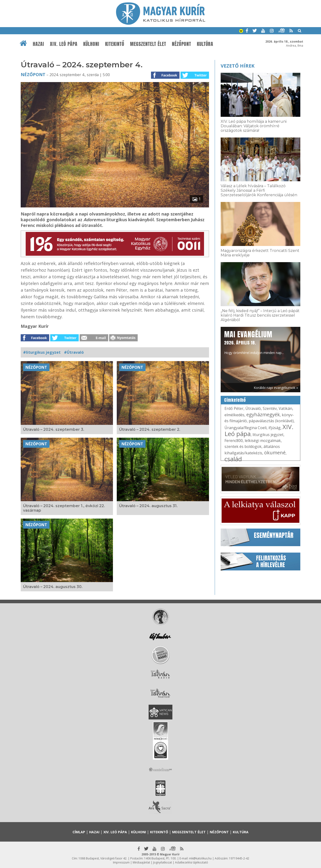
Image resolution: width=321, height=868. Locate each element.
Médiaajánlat (141, 862)
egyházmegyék (263, 414)
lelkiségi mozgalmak (263, 441)
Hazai (39, 44)
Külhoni (91, 44)
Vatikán (285, 408)
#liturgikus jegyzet (42, 352)
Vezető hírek (238, 66)
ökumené (275, 453)
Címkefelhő (235, 400)
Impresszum (121, 862)
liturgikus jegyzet (268, 435)
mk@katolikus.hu (200, 858)
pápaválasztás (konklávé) (271, 421)
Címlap (79, 832)
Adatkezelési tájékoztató (192, 862)
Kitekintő (115, 44)
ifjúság (275, 428)
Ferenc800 (234, 441)
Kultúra (205, 44)
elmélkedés (234, 415)
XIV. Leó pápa (64, 44)
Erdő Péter (234, 408)
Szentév (270, 408)
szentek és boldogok (243, 446)
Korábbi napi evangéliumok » (276, 388)
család (233, 459)
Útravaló (253, 408)
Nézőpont (182, 44)
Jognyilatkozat (163, 862)
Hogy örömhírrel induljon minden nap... (254, 342)
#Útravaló (74, 352)
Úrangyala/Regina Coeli (246, 428)
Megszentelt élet (148, 44)
